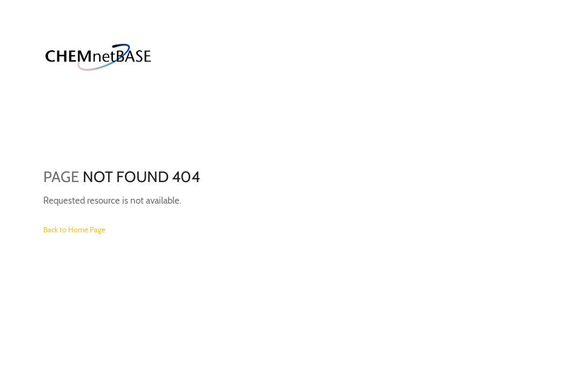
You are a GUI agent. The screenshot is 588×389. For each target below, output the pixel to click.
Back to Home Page (74, 230)
